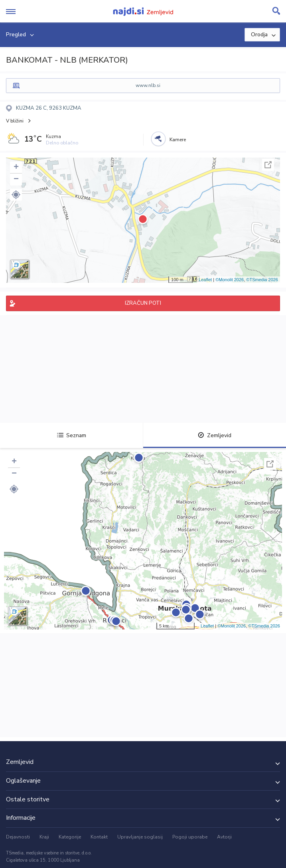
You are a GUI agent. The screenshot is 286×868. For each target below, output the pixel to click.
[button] (16, 195)
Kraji (44, 837)
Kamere (178, 140)
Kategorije (70, 837)
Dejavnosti (18, 837)
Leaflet (205, 280)
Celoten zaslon (268, 165)
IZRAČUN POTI (143, 303)
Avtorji (224, 837)
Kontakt (99, 837)
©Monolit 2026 (230, 280)
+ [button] (16, 168)
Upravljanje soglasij (140, 837)
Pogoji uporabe (190, 837)
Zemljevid (215, 435)
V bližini (15, 121)
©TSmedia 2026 (262, 280)
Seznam (72, 435)
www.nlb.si (148, 85)
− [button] (16, 180)
